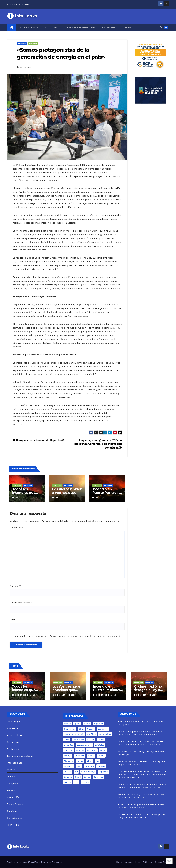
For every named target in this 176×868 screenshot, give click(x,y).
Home (119, 862)
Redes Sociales (15, 804)
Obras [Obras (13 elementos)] (90, 761)
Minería (11, 770)
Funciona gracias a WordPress (21, 862)
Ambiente (12, 728)
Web (12, 619)
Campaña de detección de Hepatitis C (38, 440)
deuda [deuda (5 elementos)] (101, 740)
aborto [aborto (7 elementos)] (67, 723)
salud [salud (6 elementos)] (78, 777)
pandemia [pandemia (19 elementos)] (69, 766)
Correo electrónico (21, 603)
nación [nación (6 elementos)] (80, 761)
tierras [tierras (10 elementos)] (67, 782)
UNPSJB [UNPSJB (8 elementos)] (86, 782)
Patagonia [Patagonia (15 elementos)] (89, 766)
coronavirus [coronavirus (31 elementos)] (105, 734)
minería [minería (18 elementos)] (101, 756)
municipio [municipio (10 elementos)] (69, 761)
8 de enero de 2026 (25, 695)
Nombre (15, 586)
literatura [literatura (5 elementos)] (92, 750)
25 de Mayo (13, 721)
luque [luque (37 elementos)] (103, 750)
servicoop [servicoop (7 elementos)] (98, 777)
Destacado (33, 44)
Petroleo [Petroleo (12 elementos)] (101, 766)
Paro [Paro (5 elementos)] (79, 766)
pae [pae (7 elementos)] (98, 761)
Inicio (138, 862)
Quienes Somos (162, 862)
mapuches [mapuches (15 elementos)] (79, 756)
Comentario (17, 528)
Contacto (129, 862)
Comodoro (52, 28)
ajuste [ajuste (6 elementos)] (77, 723)
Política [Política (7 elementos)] (68, 772)
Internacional (14, 763)
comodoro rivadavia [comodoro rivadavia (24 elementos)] (74, 734)
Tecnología (13, 825)
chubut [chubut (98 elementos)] (91, 729)
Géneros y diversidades (81, 28)
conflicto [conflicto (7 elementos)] (92, 734)
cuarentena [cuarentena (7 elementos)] (78, 740)
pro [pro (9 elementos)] (76, 772)
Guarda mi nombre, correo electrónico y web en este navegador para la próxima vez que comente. (68, 636)
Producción (13, 797)
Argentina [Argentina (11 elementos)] (98, 723)
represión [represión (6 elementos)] (103, 772)
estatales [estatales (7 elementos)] (99, 745)
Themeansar (57, 862)
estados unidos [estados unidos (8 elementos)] (84, 745)
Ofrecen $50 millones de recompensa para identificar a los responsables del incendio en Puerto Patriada (142, 774)
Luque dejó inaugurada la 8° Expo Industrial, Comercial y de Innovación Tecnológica (98, 444)
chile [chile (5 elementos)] (81, 729)
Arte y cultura (29, 28)
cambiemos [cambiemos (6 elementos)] (70, 729)
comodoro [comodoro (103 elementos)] (103, 729)
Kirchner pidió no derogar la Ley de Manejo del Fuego (148, 690)
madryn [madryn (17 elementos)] (68, 756)
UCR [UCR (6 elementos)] (76, 782)
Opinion (127, 28)
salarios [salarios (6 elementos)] (68, 777)
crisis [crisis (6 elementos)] (67, 740)
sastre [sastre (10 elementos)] (87, 777)
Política (11, 790)
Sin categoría (14, 818)
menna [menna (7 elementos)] (91, 756)
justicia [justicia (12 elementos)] (80, 750)
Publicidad (148, 862)
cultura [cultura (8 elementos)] (91, 740)
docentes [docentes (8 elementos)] (69, 745)
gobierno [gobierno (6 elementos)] (68, 750)
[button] (161, 27)
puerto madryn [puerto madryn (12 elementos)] (88, 772)
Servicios (12, 811)
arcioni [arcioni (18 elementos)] (87, 723)
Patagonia (109, 28)
